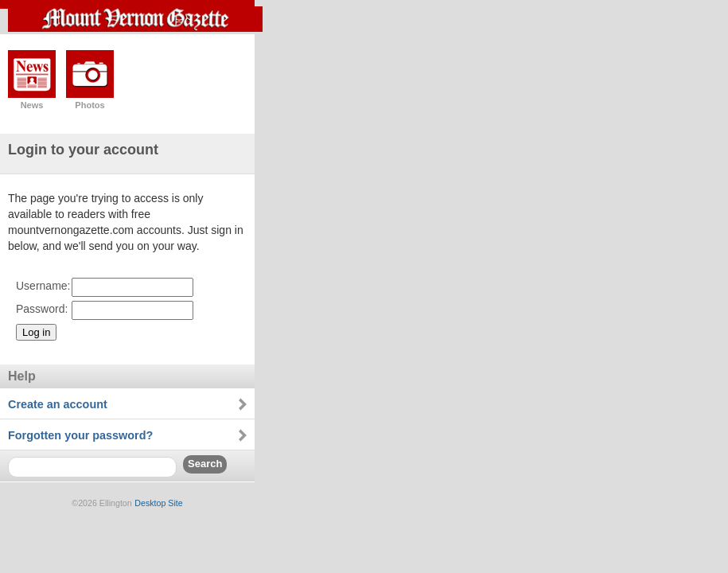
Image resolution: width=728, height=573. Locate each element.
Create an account (58, 404)
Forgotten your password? (80, 435)
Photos (90, 105)
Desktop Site (158, 503)
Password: (42, 309)
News (32, 105)
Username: (43, 286)
